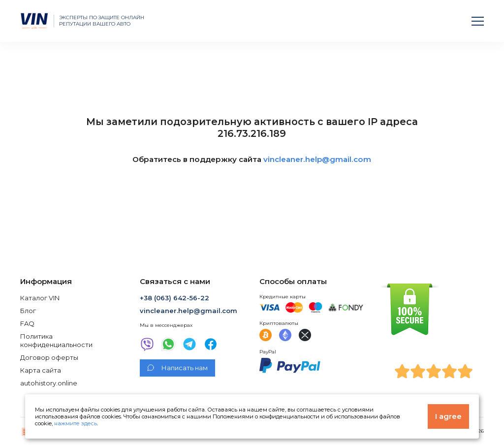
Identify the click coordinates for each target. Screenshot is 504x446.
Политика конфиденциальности (56, 340)
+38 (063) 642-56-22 (174, 298)
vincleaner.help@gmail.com (317, 159)
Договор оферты (49, 357)
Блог (28, 311)
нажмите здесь (76, 423)
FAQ (27, 323)
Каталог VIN (40, 298)
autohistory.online (49, 383)
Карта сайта (41, 370)
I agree (448, 416)
